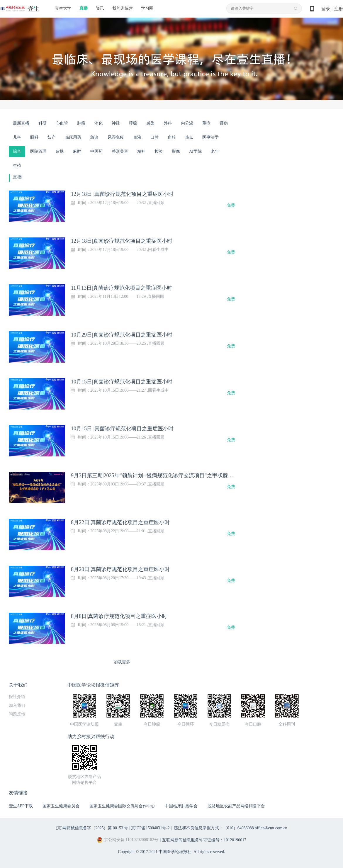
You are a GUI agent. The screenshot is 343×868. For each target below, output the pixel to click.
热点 (189, 137)
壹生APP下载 (21, 806)
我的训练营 (123, 8)
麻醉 (77, 151)
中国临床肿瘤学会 (181, 806)
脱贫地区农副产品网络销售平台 (236, 806)
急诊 (94, 137)
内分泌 (187, 123)
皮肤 (60, 151)
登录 (326, 9)
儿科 (17, 137)
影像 (176, 151)
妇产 (52, 137)
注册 (339, 9)
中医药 (96, 151)
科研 (43, 123)
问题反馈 (17, 714)
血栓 (172, 137)
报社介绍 (17, 697)
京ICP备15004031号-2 (150, 828)
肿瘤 (81, 123)
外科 (168, 123)
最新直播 (21, 123)
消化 (99, 123)
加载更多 (122, 662)
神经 (116, 123)
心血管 (62, 123)
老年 (215, 151)
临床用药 (73, 137)
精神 (141, 151)
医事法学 (210, 137)
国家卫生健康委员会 (61, 806)
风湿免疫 (116, 137)
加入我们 (17, 705)
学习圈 (147, 8)
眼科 (34, 137)
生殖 (17, 165)
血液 (137, 137)
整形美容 (120, 151)
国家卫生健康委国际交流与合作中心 (122, 806)
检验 (159, 151)
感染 (150, 123)
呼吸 (133, 123)
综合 (17, 151)
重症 (206, 123)
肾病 (224, 123)
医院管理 (38, 151)
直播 (84, 8)
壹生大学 (63, 8)
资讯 (100, 8)
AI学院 (195, 151)
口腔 (154, 137)
